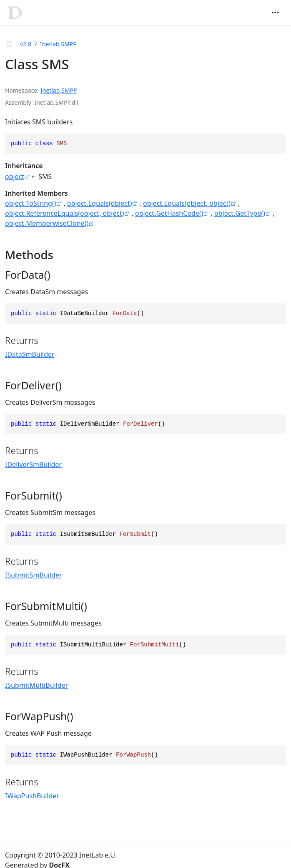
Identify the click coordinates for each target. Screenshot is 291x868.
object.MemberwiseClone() (47, 223)
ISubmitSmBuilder (34, 575)
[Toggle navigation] (275, 13)
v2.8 (26, 44)
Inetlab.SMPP (58, 44)
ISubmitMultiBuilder (36, 685)
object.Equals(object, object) (187, 203)
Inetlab (50, 90)
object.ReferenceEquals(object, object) (65, 213)
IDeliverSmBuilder (33, 464)
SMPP (69, 90)
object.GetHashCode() (169, 213)
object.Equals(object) (100, 203)
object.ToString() (31, 203)
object (15, 177)
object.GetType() (240, 213)
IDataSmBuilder (30, 354)
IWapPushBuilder (32, 796)
